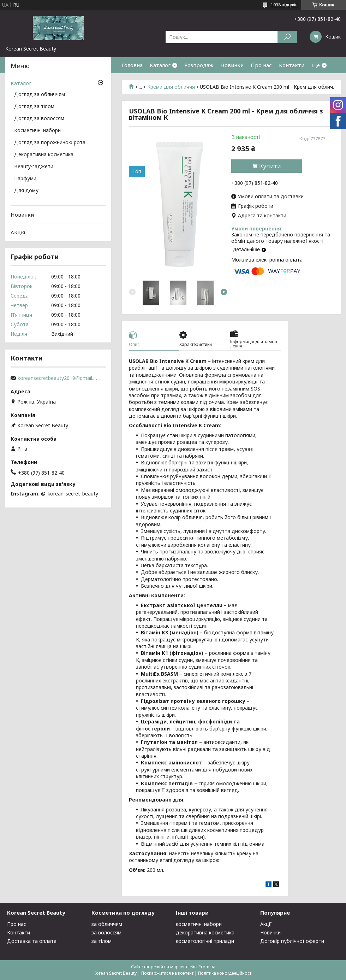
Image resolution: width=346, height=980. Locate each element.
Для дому (26, 191)
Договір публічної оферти (292, 941)
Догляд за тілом (34, 107)
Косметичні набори (37, 131)
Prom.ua (207, 967)
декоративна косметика (205, 932)
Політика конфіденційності (225, 973)
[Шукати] (287, 37)
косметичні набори (199, 924)
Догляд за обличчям (40, 95)
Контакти (292, 65)
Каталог (160, 65)
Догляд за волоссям (39, 119)
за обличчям (107, 924)
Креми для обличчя (171, 87)
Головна (132, 65)
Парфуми (25, 179)
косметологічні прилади (205, 941)
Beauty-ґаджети (34, 167)
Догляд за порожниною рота (50, 143)
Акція (18, 232)
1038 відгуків (284, 5)
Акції (266, 924)
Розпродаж (199, 65)
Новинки (232, 65)
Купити (270, 166)
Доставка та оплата (32, 941)
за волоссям (106, 932)
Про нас (261, 65)
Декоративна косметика (44, 155)
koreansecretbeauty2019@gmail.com (58, 378)
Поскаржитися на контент (167, 973)
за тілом (102, 941)
